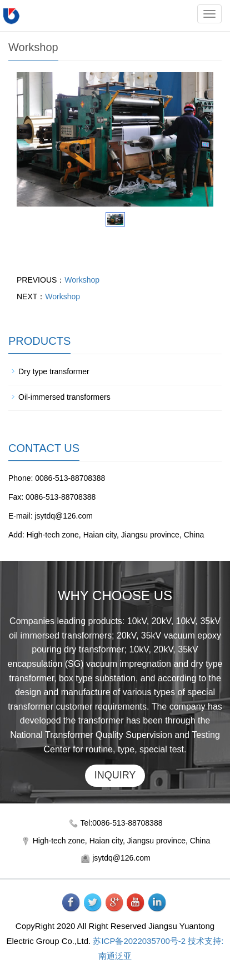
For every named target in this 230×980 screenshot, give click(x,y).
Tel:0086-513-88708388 (122, 823)
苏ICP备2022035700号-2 (139, 941)
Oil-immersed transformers (64, 397)
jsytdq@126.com (121, 858)
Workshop (82, 280)
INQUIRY (115, 775)
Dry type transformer (54, 371)
